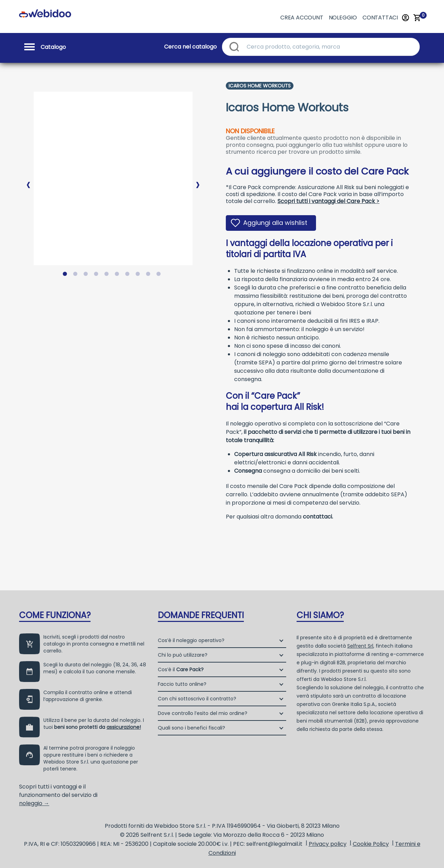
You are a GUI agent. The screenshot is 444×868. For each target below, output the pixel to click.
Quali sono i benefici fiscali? (191, 728)
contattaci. (318, 517)
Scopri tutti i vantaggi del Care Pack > (328, 201)
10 (160, 275)
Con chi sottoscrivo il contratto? (197, 699)
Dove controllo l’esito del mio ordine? (203, 713)
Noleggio (343, 18)
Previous (28, 179)
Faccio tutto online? (182, 684)
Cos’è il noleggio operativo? (191, 640)
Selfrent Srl (360, 646)
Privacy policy (328, 844)
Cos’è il (181, 669)
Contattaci (380, 18)
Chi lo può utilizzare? (183, 655)
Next (198, 179)
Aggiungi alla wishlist (275, 223)
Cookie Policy (371, 844)
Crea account (302, 18)
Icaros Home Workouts (260, 86)
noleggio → (34, 803)
